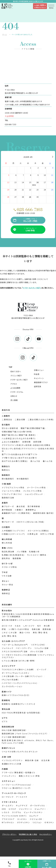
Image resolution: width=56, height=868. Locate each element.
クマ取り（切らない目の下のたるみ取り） (20, 458)
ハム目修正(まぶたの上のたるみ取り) (19, 438)
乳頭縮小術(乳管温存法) (13, 555)
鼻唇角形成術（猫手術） (44, 513)
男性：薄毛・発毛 (41, 633)
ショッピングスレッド (34, 494)
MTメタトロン (8, 822)
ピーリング (42, 669)
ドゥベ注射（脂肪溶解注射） (14, 737)
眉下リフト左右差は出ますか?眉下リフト (20, 454)
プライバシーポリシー (9, 834)
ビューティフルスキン (34, 812)
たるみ (18, 626)
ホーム (4, 34)
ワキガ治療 (7, 576)
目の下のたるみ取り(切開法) (15, 461)
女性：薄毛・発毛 (9, 636)
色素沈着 (36, 629)
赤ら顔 (47, 626)
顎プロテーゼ (8, 522)
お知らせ (14, 396)
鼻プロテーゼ (8, 506)
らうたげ (13, 809)
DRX (4, 809)
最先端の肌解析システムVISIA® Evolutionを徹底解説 (28, 620)
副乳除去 (6, 558)
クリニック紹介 (16, 376)
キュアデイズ (22, 805)
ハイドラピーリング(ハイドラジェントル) (20, 683)
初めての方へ (16, 371)
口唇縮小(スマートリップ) (14, 534)
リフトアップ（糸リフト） (12, 494)
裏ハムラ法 (48, 461)
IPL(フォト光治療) (11, 680)
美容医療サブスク (41, 382)
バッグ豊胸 (22, 552)
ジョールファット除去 (12, 491)
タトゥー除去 (8, 585)
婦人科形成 (7, 543)
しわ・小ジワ (29, 626)
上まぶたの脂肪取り (11, 442)
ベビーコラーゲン (24, 648)
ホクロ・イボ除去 (9, 567)
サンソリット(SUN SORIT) (15, 816)
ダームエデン (8, 805)
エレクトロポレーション (12, 686)
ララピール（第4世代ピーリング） (16, 788)
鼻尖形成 (21, 506)
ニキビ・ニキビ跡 (10, 633)
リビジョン (37, 822)
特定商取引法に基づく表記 (28, 834)
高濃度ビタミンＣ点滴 (12, 764)
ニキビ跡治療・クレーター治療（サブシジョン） (23, 676)
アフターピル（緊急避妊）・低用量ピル (19, 772)
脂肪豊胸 (17, 558)
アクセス (14, 384)
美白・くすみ (25, 633)
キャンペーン (39, 378)
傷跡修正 (6, 593)
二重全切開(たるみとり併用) (41, 419)
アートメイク (22, 797)
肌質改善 (47, 629)
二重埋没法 (7, 419)
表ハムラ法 (36, 461)
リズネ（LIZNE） (39, 645)
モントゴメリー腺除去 (37, 555)
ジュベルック (8, 648)
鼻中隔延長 (7, 510)
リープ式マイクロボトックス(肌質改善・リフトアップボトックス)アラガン (28, 656)
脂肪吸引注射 (8, 498)
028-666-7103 (11, 124)
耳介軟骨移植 (34, 506)
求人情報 (14, 400)
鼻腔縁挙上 (31, 510)
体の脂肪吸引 (23, 479)
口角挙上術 (33, 534)
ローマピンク (8, 797)
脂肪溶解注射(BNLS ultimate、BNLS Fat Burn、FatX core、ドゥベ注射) (28, 742)
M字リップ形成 (47, 534)
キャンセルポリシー (46, 834)
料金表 (37, 374)
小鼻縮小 (19, 510)
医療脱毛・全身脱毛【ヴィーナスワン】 (18, 704)
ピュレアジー (41, 809)
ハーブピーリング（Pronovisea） (17, 785)
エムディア (34, 816)
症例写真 (38, 386)
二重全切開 (20, 419)
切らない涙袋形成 (10, 428)
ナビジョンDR (36, 819)
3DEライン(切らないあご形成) (30, 522)
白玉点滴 (46, 760)
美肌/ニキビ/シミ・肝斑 (29, 776)
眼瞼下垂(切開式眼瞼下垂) (33, 428)
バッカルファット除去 (33, 491)
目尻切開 (38, 442)
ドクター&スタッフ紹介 (32, 288)
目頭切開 (27, 442)
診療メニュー (39, 370)
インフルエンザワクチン (13, 760)
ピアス (5, 721)
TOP (10, 367)
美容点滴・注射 (32, 760)
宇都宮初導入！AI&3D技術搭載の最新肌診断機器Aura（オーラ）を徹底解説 (28, 615)
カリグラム (17, 812)
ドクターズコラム (17, 392)
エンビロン (22, 819)
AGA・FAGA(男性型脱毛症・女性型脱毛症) (21, 713)
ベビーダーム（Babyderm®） (15, 645)
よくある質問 (15, 388)
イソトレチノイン (9, 776)
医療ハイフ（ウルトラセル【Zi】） (16, 695)
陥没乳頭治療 (8, 552)
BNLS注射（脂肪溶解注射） (15, 730)
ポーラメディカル (38, 805)
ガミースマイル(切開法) (39, 531)
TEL (9, 864)
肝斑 (4, 629)
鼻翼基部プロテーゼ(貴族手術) (17, 513)
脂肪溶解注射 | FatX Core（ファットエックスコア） (25, 734)
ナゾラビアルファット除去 (13, 487)
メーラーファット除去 (37, 487)
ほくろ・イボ (7, 626)
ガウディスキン (24, 822)
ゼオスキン (49, 822)
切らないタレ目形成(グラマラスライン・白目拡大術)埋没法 (28, 450)
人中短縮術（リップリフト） (14, 531)
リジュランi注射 (42, 648)
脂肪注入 (6, 470)
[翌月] (53, 157)
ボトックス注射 (37, 651)
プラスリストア (9, 819)
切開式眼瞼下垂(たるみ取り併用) (17, 432)
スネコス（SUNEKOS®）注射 (15, 651)
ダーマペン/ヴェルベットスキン (16, 673)
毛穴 (40, 626)
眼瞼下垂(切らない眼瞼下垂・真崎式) (19, 435)
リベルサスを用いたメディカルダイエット (20, 752)
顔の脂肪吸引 (8, 479)
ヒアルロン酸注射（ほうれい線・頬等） (19, 661)
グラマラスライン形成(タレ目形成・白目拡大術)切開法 (26, 445)
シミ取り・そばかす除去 (19, 629)
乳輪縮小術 (35, 552)
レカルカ (6, 812)
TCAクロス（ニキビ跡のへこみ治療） (18, 669)
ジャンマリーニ (26, 809)
